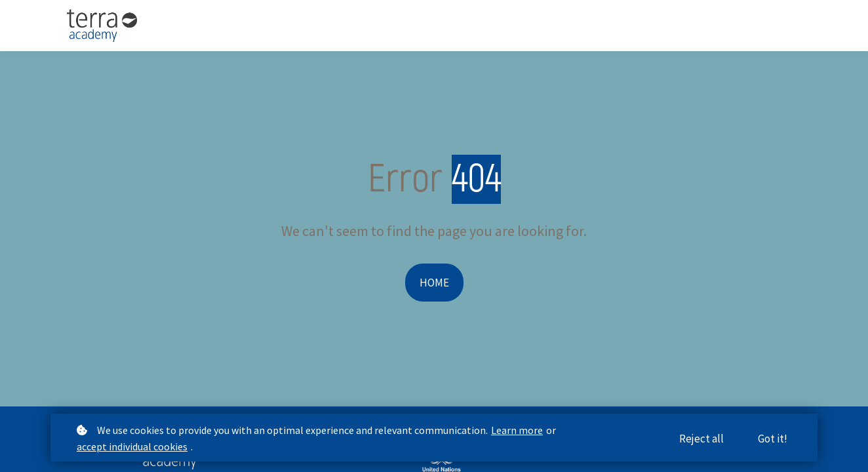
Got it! (773, 439)
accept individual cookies (132, 447)
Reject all (701, 439)
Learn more (517, 431)
